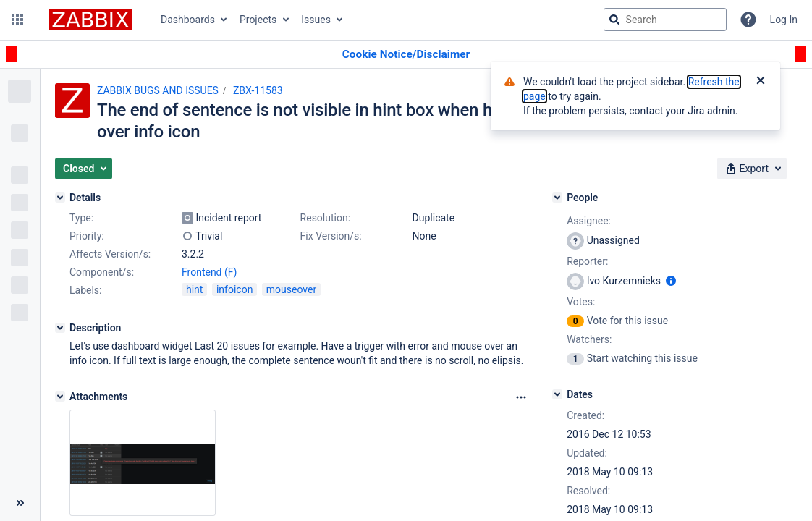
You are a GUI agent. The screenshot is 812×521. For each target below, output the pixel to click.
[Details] (60, 198)
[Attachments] (60, 397)
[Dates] (557, 394)
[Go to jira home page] (90, 20)
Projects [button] (258, 20)
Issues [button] (316, 20)
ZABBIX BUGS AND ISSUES (158, 90)
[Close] (761, 82)
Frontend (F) (209, 272)
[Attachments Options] (521, 397)
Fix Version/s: (331, 236)
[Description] (60, 328)
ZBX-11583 (258, 90)
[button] (17, 20)
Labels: (85, 290)
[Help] (748, 20)
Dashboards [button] (188, 20)
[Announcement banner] (406, 55)
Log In (784, 20)
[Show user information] (671, 281)
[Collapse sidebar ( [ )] (20, 503)
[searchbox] (665, 20)
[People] (557, 198)
